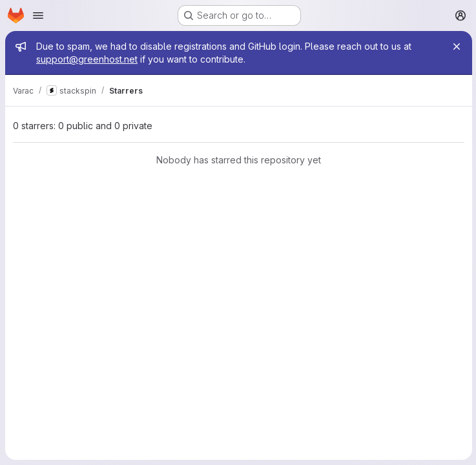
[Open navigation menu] (38, 15)
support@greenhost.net (87, 59)
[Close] (455, 46)
